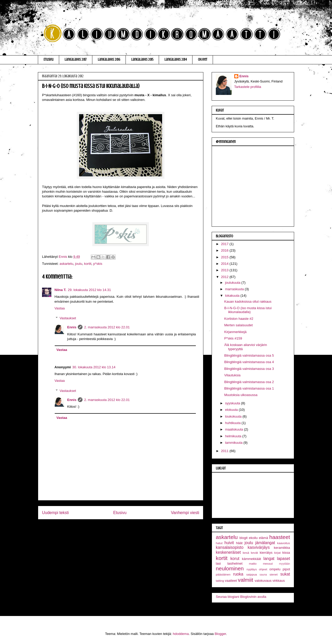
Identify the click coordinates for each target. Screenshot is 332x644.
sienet (274, 574)
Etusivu (49, 60)
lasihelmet (235, 563)
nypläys (252, 569)
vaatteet (231, 581)
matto (253, 563)
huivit (229, 543)
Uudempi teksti (55, 513)
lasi (218, 563)
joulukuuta (233, 283)
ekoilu (253, 538)
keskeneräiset (228, 552)
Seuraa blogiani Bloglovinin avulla (241, 597)
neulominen (230, 568)
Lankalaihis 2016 (109, 60)
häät (239, 543)
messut (268, 563)
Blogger (220, 634)
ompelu (275, 569)
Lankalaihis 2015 (142, 60)
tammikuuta (234, 443)
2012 (225, 277)
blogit (243, 538)
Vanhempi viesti (185, 513)
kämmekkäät (252, 559)
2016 (225, 250)
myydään (285, 564)
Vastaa (60, 308)
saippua (251, 574)
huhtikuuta (233, 423)
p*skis (98, 264)
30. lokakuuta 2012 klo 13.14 (94, 367)
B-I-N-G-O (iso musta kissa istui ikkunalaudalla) (248, 310)
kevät (254, 553)
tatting (220, 581)
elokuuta (232, 410)
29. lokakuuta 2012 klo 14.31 (89, 290)
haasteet (280, 537)
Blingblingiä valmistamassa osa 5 (249, 355)
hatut (219, 543)
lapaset (283, 559)
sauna (263, 575)
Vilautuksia (232, 375)
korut (235, 559)
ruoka (238, 574)
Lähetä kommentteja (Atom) (125, 529)
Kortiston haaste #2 (239, 319)
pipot (286, 569)
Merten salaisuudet (238, 325)
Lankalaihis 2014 (176, 60)
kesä (246, 553)
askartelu (66, 264)
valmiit (245, 580)
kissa (286, 553)
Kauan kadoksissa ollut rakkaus (248, 302)
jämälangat (265, 543)
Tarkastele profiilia (248, 87)
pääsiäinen (223, 574)
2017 (225, 244)
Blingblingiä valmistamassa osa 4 (249, 362)
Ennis (72, 327)
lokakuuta (233, 296)
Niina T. (60, 290)
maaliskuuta (235, 429)
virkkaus (279, 581)
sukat (285, 574)
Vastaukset (68, 318)
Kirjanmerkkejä (235, 332)
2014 (225, 264)
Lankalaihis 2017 (76, 60)
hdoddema (181, 634)
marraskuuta (235, 289)
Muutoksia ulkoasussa (241, 395)
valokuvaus (263, 581)
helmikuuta (234, 436)
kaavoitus (284, 543)
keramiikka (282, 548)
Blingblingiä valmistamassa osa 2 (249, 382)
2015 (225, 257)
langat (269, 559)
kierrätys (266, 553)
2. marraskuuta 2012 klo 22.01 (107, 327)
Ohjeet (203, 60)
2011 (225, 451)
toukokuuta (234, 416)
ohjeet (263, 569)
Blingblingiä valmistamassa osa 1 (249, 388)
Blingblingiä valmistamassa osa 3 (249, 369)
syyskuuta (233, 403)
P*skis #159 (233, 338)
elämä (263, 538)
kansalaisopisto (230, 547)
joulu (78, 264)
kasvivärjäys (259, 547)
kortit (88, 264)
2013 (225, 270)
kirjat (277, 553)
